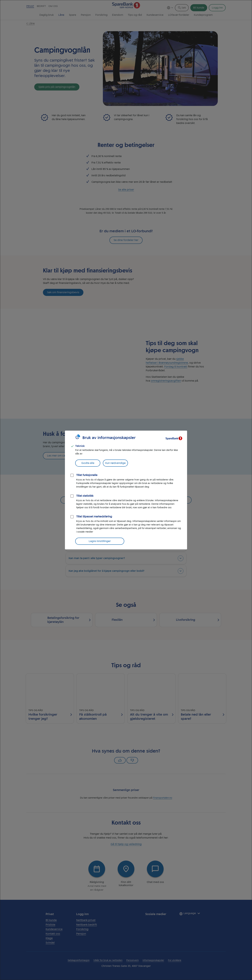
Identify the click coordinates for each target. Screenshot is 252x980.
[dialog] (126, 490)
